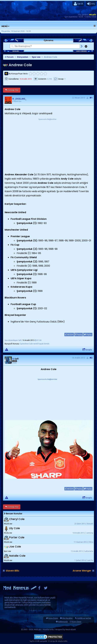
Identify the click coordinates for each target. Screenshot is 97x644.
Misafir (93, 15)
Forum (9, 57)
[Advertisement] (47, 139)
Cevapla (87, 350)
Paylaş (79, 334)
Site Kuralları (67, 618)
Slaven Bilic (12, 571)
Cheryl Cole (17, 519)
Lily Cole (15, 528)
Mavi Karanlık (20, 598)
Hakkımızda (63, 622)
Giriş (91, 4)
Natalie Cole (17, 556)
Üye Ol (78, 4)
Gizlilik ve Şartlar (84, 618)
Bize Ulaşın (77, 622)
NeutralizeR (71, 630)
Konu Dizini (53, 618)
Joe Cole (15, 547)
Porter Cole (17, 537)
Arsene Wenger (82, 571)
